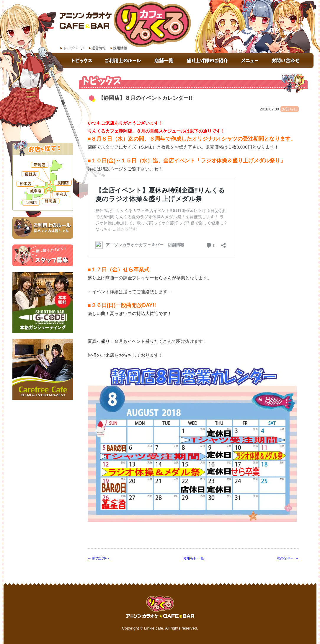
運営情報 (99, 48)
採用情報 (120, 48)
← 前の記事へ (99, 558)
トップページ (74, 48)
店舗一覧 (165, 61)
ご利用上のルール (124, 61)
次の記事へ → (288, 558)
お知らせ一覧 (193, 558)
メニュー (250, 61)
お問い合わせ (289, 61)
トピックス (83, 61)
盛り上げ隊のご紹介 (208, 61)
